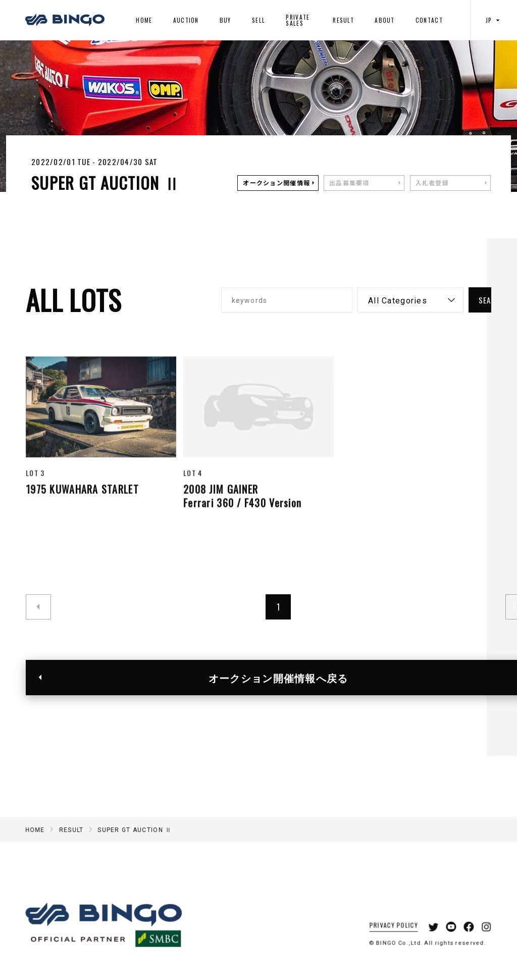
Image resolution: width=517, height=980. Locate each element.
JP (494, 20)
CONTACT (429, 20)
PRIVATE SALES (298, 20)
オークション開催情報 (276, 183)
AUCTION (186, 20)
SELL (258, 20)
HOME (144, 20)
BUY (225, 20)
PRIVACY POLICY (386, 938)
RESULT (343, 20)
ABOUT (384, 20)
